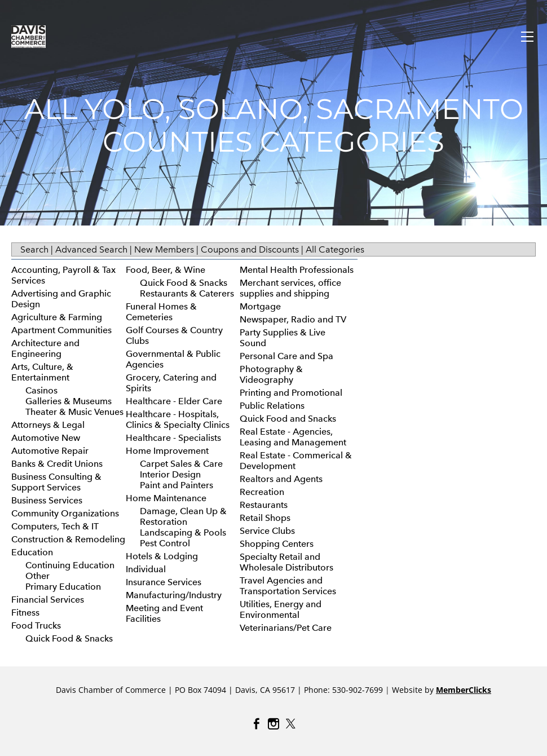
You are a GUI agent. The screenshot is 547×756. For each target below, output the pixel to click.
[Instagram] (273, 724)
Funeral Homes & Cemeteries (161, 312)
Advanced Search (91, 249)
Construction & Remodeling (68, 539)
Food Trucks (36, 625)
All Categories (335, 249)
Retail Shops (265, 518)
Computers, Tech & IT (55, 526)
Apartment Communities (61, 330)
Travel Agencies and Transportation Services (288, 586)
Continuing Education (70, 565)
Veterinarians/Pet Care (286, 628)
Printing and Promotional (291, 393)
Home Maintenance (166, 498)
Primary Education (63, 587)
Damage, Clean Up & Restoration (183, 516)
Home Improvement (167, 451)
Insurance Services (164, 582)
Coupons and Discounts (250, 249)
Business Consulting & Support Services (56, 482)
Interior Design (170, 474)
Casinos (41, 390)
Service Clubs (267, 531)
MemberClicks (464, 690)
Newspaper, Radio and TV (293, 319)
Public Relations (272, 406)
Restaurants (264, 505)
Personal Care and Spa (286, 356)
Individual (146, 569)
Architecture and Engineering (45, 348)
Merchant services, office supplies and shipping (290, 288)
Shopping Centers (277, 544)
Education (32, 552)
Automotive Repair (50, 451)
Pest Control (165, 543)
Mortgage (260, 306)
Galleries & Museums (69, 401)
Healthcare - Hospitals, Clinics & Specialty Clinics (178, 419)
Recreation (262, 492)
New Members (164, 249)
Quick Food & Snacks (69, 638)
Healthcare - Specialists (173, 438)
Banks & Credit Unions (57, 464)
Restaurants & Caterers (187, 293)
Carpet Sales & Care (181, 464)
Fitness (25, 613)
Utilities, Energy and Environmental (281, 609)
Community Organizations (65, 513)
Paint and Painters (177, 485)
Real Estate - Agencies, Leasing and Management (293, 437)
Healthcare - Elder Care (174, 401)
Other (38, 576)
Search (34, 249)
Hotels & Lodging (162, 556)
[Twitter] (290, 724)
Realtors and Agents (281, 479)
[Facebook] (257, 724)
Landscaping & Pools (183, 532)
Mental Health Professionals (297, 270)
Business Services (47, 500)
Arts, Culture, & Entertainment (42, 372)
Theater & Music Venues (74, 412)
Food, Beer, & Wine (166, 270)
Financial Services (48, 600)
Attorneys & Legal (48, 425)
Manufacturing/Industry (174, 595)
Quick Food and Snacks (288, 419)
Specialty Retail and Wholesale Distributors (286, 562)
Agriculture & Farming (57, 317)
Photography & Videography (271, 374)
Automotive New (46, 438)
